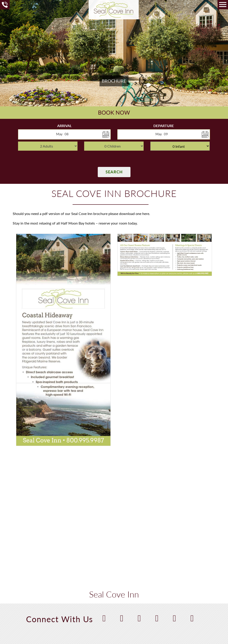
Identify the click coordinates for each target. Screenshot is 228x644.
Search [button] (114, 172)
